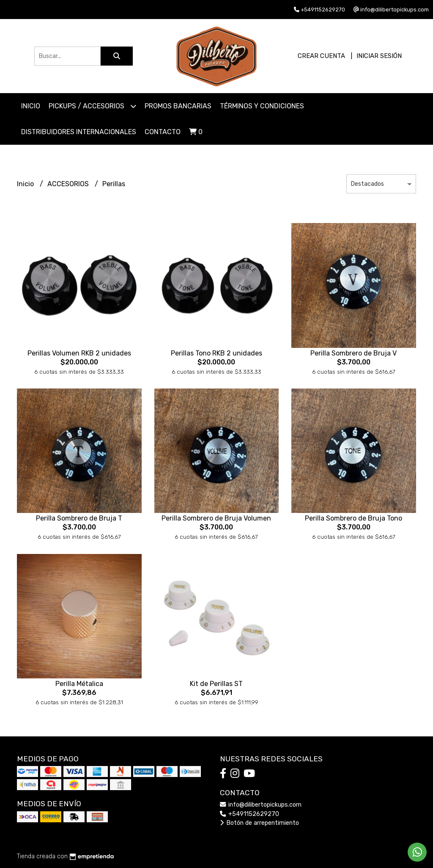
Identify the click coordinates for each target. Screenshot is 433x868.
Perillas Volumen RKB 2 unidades (79, 353)
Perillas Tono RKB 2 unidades (216, 353)
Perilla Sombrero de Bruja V (354, 353)
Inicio (31, 106)
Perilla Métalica (79, 684)
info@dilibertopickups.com (261, 805)
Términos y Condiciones (262, 106)
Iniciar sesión (379, 56)
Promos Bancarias (178, 106)
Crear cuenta (321, 56)
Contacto (163, 132)
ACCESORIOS (69, 184)
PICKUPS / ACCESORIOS (92, 106)
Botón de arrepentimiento (259, 823)
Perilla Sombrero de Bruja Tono (354, 518)
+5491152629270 (249, 814)
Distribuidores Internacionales (79, 132)
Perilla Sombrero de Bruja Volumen (216, 518)
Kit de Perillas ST (216, 684)
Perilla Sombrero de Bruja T (79, 518)
